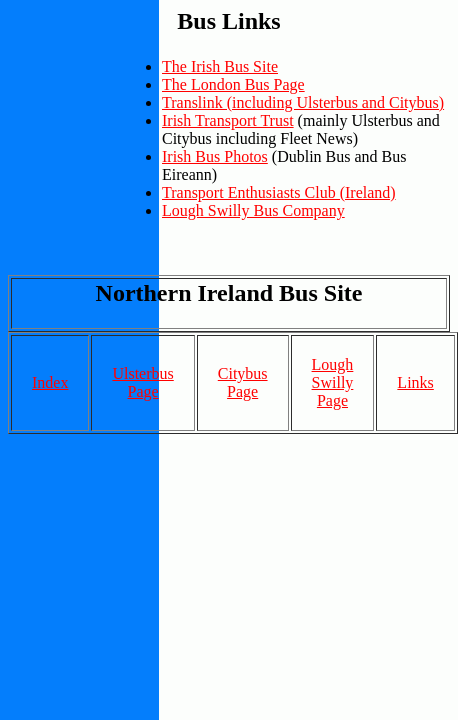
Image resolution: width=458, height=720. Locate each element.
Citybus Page (243, 382)
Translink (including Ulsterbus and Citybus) (303, 102)
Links (415, 382)
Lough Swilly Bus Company (253, 210)
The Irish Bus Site (220, 66)
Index (50, 382)
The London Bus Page (233, 84)
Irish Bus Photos (215, 156)
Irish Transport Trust (228, 120)
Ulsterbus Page (142, 382)
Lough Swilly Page (333, 382)
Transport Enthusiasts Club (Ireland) (279, 192)
